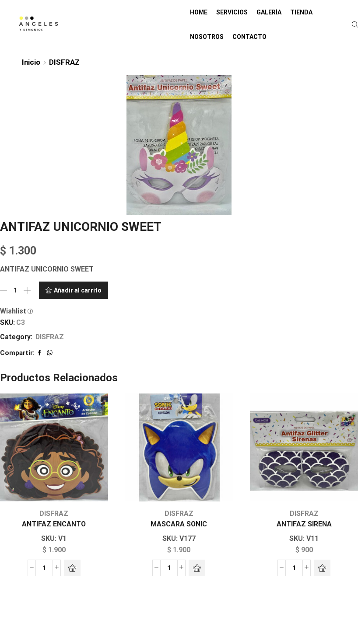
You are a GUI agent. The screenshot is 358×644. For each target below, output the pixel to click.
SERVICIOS (232, 12)
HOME (199, 12)
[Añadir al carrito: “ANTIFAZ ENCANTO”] (72, 568)
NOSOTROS (207, 37)
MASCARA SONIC (179, 524)
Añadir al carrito (78, 290)
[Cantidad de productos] (15, 290)
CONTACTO (249, 37)
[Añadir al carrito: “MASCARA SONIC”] (197, 568)
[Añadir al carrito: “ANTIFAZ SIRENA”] (322, 568)
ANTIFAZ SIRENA (304, 524)
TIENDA (301, 12)
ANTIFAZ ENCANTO (54, 524)
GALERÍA (269, 12)
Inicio (31, 62)
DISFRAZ (64, 62)
